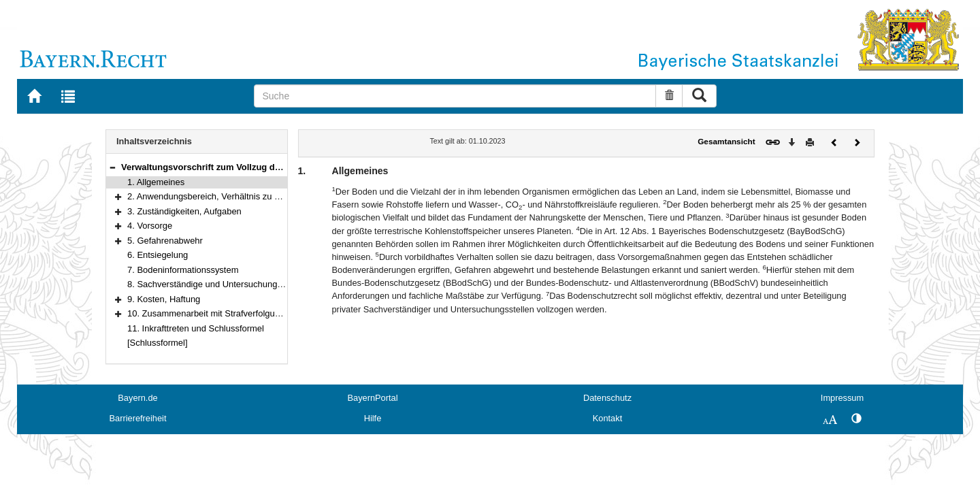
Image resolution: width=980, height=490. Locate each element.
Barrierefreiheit (138, 418)
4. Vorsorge (150, 226)
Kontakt (607, 418)
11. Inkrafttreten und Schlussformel (196, 328)
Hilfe (373, 418)
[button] (112, 167)
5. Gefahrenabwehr (165, 241)
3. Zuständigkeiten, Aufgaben (184, 211)
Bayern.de (137, 398)
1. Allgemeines (156, 182)
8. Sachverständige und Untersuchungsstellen (217, 284)
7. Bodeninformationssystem (183, 270)
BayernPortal (373, 398)
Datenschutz (607, 398)
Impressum (842, 398)
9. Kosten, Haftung (164, 299)
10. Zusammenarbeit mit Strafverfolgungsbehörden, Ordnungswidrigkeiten (272, 313)
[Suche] (455, 96)
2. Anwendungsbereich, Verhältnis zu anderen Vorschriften (242, 196)
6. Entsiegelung (158, 255)
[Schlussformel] (158, 343)
